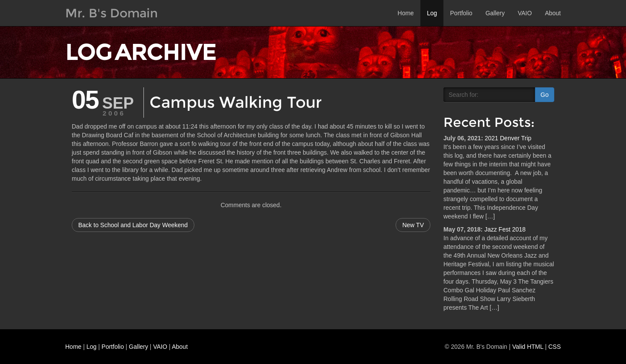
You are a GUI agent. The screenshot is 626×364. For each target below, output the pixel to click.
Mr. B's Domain (112, 13)
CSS (554, 347)
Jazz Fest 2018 (505, 229)
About (553, 13)
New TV (413, 225)
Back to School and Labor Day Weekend (133, 225)
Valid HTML (528, 347)
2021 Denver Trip (508, 138)
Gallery (495, 13)
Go (544, 95)
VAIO (525, 13)
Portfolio (461, 13)
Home (406, 13)
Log (432, 13)
